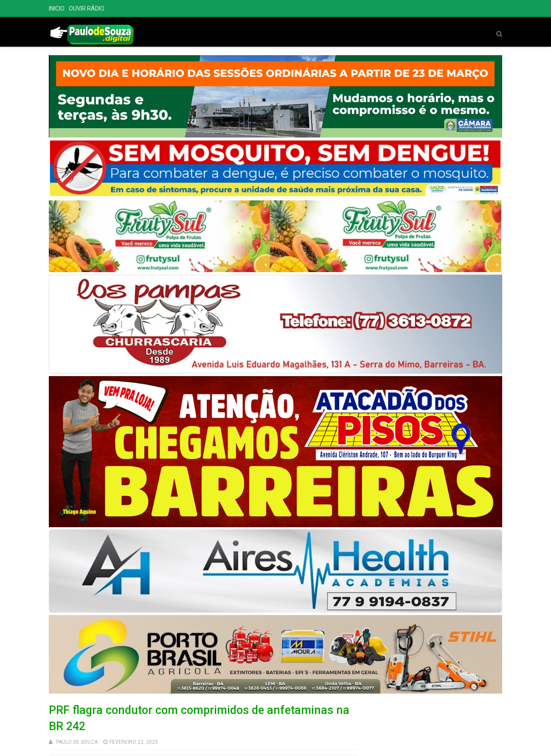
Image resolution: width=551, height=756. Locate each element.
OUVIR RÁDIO (87, 8)
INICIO (57, 8)
